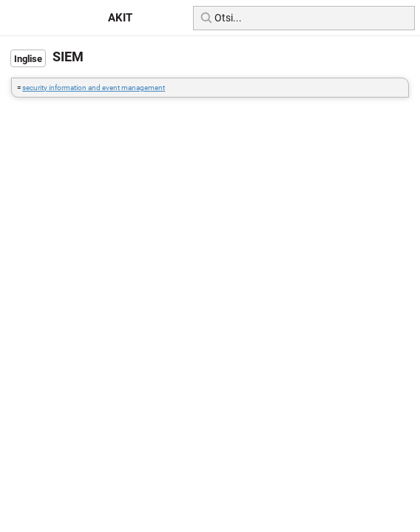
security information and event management (94, 88)
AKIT (120, 18)
